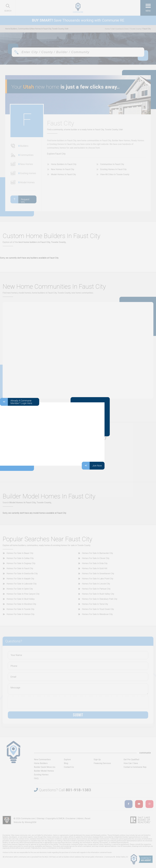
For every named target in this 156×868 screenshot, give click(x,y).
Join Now (92, 466)
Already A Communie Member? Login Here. (16, 402)
